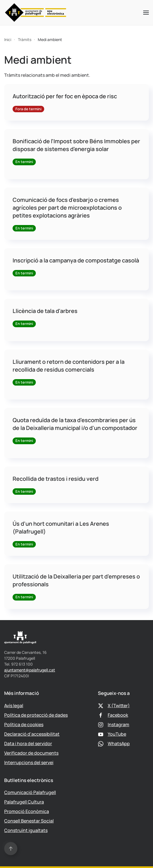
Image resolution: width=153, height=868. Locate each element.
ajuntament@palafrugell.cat (30, 670)
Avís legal (14, 706)
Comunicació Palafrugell (30, 792)
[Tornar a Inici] (36, 13)
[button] (146, 13)
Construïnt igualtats (26, 830)
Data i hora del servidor (28, 743)
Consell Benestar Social (29, 821)
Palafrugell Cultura (24, 802)
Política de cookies (24, 724)
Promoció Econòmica (27, 811)
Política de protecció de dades (36, 715)
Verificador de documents (31, 753)
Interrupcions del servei (29, 762)
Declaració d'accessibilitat (32, 734)
